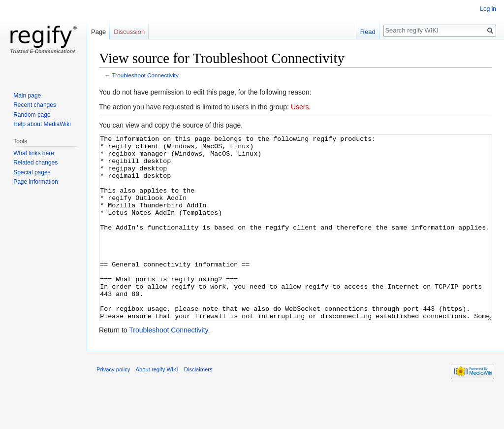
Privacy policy (113, 406)
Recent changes (35, 105)
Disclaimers (198, 406)
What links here (34, 153)
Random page (32, 115)
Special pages (32, 172)
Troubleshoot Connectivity (145, 75)
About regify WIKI (157, 406)
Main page (27, 96)
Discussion (129, 32)
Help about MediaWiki (42, 124)
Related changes (35, 163)
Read (368, 32)
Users (300, 107)
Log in (488, 9)
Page (98, 32)
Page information (36, 182)
